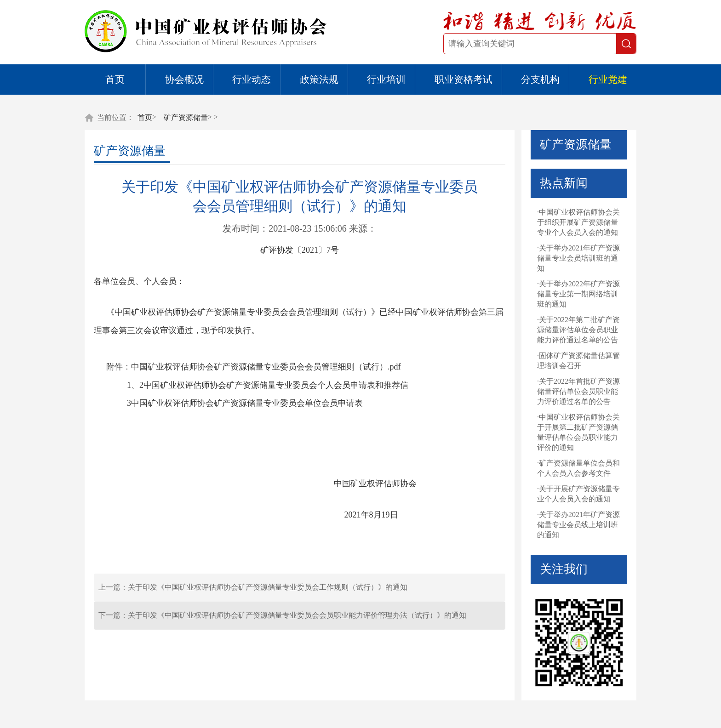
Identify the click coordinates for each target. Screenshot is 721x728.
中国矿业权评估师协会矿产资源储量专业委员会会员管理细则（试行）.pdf (266, 367)
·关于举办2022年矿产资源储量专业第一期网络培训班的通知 (578, 294)
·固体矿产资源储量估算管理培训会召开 (578, 361)
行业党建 (608, 80)
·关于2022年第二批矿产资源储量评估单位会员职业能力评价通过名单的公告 (578, 330)
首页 (115, 80)
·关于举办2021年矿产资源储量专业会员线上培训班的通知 (578, 525)
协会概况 (184, 80)
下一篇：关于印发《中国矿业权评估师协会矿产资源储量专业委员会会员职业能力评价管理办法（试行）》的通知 (282, 615)
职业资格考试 (463, 80)
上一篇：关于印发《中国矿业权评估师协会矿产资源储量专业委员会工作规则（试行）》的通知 (253, 587)
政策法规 (319, 80)
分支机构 (540, 80)
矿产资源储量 (186, 117)
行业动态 (252, 80)
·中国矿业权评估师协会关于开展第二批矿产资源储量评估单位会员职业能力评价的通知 (578, 432)
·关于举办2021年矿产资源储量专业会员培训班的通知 (578, 258)
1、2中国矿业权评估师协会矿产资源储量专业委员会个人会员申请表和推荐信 (268, 385)
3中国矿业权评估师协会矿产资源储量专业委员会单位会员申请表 (245, 403)
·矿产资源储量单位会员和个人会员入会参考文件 (578, 468)
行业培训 (386, 80)
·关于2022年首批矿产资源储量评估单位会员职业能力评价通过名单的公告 (578, 391)
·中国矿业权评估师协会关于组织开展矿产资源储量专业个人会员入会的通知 (578, 222)
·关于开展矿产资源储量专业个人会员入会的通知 (578, 494)
